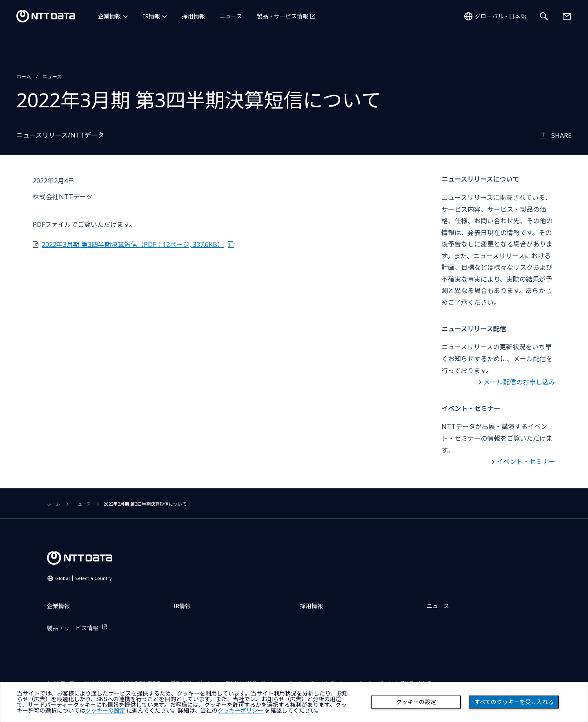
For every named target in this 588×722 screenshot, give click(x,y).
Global (84, 578)
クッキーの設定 (416, 702)
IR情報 (151, 16)
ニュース (231, 16)
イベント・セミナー (526, 462)
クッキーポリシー (241, 711)
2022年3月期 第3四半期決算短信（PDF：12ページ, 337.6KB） (133, 244)
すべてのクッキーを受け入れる (514, 702)
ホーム (24, 77)
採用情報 (194, 16)
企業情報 (109, 16)
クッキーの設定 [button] (105, 711)
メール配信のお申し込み (519, 382)
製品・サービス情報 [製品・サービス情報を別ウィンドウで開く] (283, 16)
